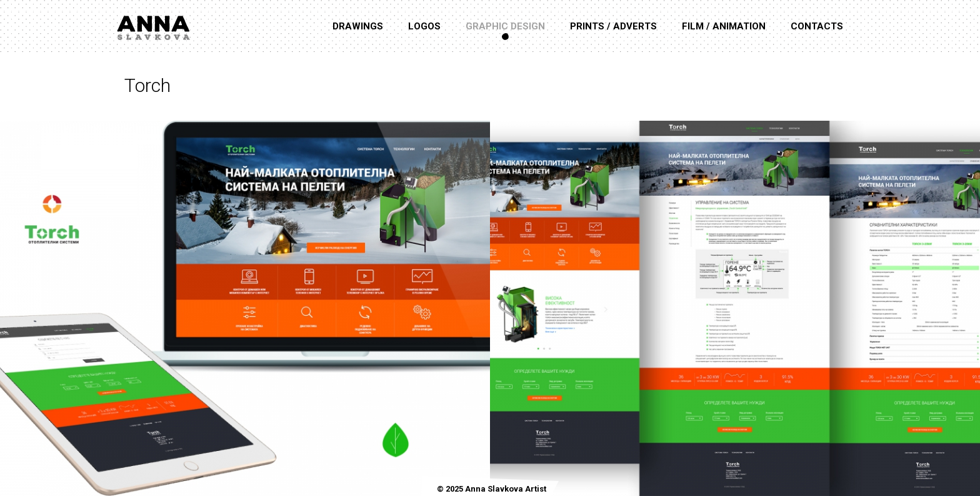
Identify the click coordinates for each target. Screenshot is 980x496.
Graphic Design (505, 26)
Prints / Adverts (613, 26)
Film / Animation (724, 26)
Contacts (817, 26)
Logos (424, 26)
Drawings (358, 26)
